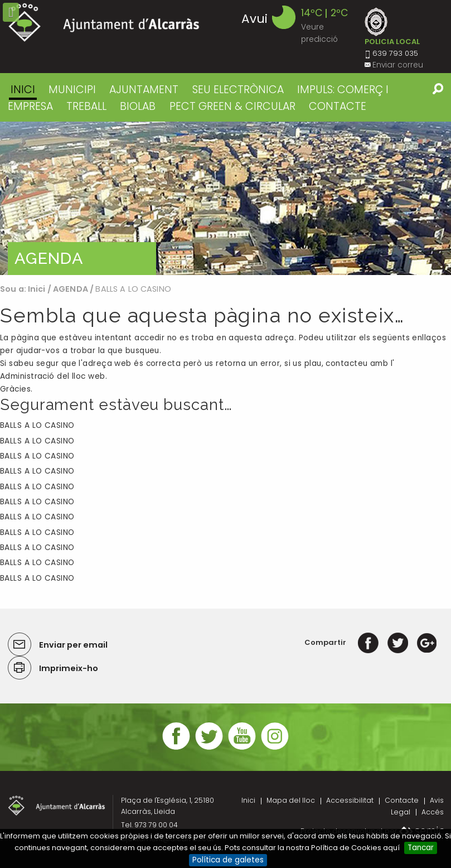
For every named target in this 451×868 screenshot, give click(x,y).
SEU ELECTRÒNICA (238, 90)
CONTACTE (338, 106)
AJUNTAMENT (144, 90)
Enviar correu (398, 65)
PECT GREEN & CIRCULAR (232, 106)
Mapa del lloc (291, 800)
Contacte (402, 800)
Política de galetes (228, 860)
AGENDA (71, 289)
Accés (433, 812)
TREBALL (86, 106)
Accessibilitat (350, 800)
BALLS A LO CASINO (37, 425)
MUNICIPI (72, 90)
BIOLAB (138, 106)
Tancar (421, 848)
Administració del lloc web (53, 376)
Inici (23, 90)
